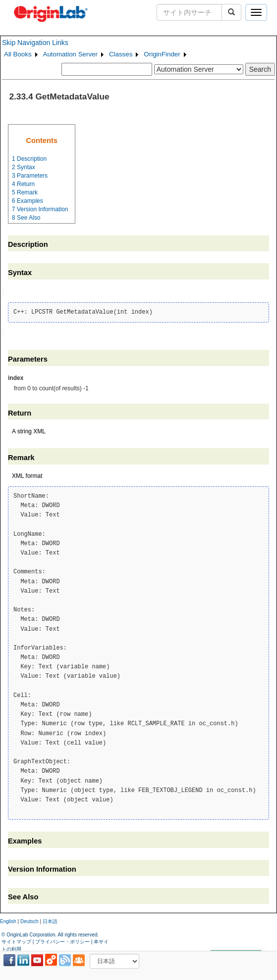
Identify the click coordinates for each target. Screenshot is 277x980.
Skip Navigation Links (35, 43)
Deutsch (29, 920)
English (8, 920)
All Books (18, 54)
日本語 (50, 920)
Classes (121, 54)
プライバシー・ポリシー (62, 941)
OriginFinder (162, 54)
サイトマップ (16, 941)
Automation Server (70, 54)
